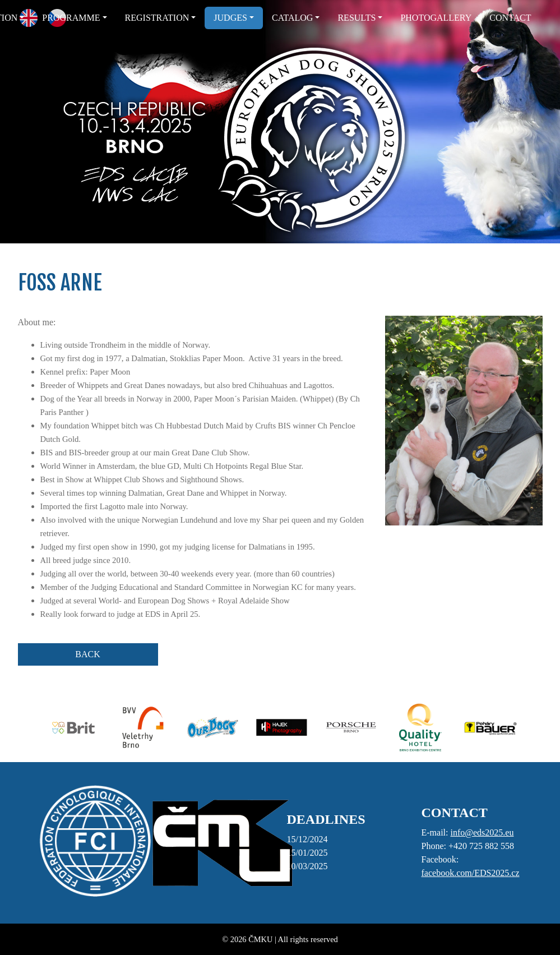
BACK (87, 654)
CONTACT (510, 18)
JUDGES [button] (230, 18)
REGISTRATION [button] (157, 18)
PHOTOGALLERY (436, 18)
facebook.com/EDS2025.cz (471, 873)
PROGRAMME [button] (71, 18)
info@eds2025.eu (482, 832)
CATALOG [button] (292, 18)
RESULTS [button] (357, 18)
